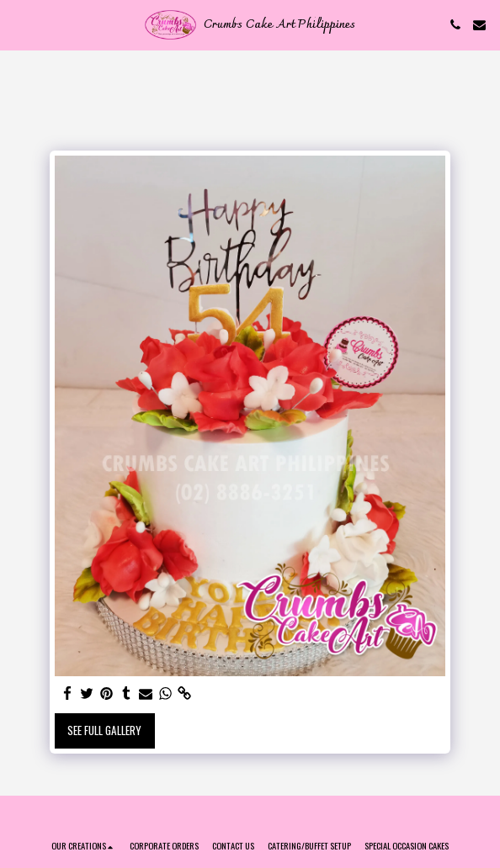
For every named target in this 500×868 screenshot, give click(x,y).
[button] (19, 24)
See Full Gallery (104, 730)
